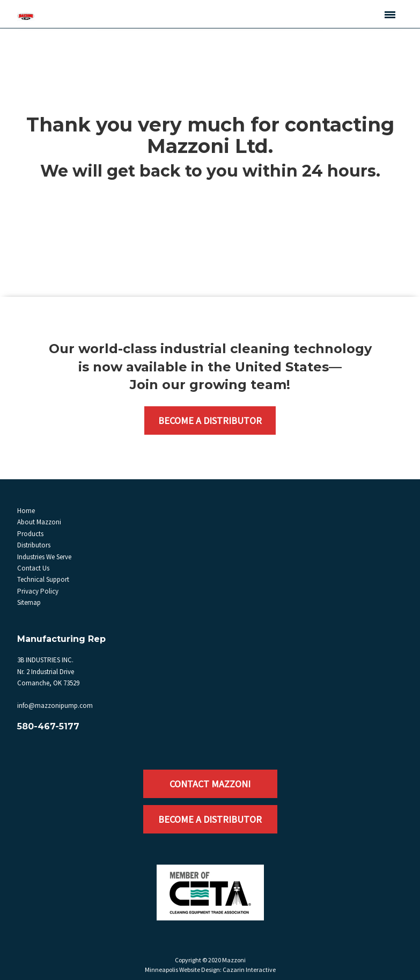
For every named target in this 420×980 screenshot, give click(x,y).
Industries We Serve (44, 557)
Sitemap (29, 602)
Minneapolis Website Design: (183, 970)
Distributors (34, 545)
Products (30, 534)
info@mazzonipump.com (55, 705)
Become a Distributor (210, 420)
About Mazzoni (39, 522)
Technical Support (43, 579)
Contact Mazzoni (210, 784)
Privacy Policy (38, 591)
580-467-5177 (48, 726)
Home (26, 511)
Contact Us (33, 568)
